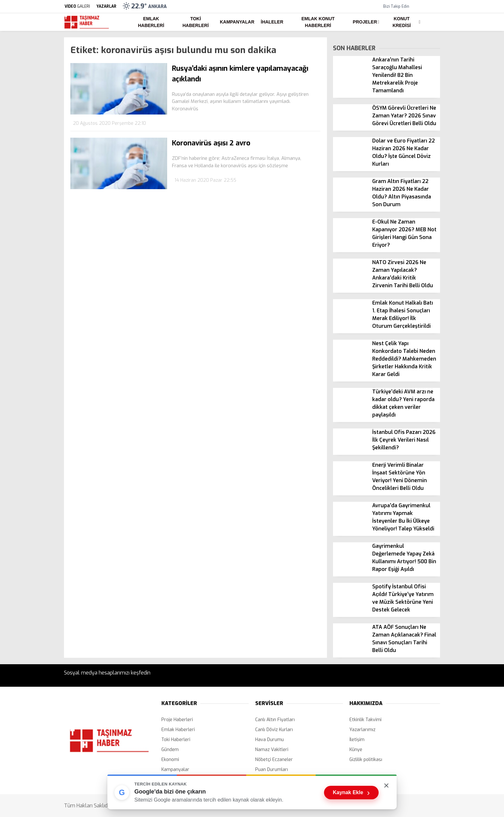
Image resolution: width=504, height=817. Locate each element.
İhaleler (272, 22)
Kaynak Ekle (351, 793)
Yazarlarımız (362, 730)
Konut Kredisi (402, 22)
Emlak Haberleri (151, 22)
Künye (356, 750)
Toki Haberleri (196, 22)
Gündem (170, 750)
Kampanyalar (237, 22)
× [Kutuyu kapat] (386, 785)
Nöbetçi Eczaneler (274, 760)
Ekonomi (170, 760)
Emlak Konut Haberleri (318, 22)
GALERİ (77, 6)
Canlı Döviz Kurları (274, 730)
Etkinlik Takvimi (365, 720)
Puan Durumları (272, 770)
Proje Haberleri (177, 720)
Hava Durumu (270, 740)
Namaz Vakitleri (272, 750)
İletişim (357, 740)
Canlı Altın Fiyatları (275, 720)
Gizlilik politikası (366, 760)
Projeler (365, 22)
